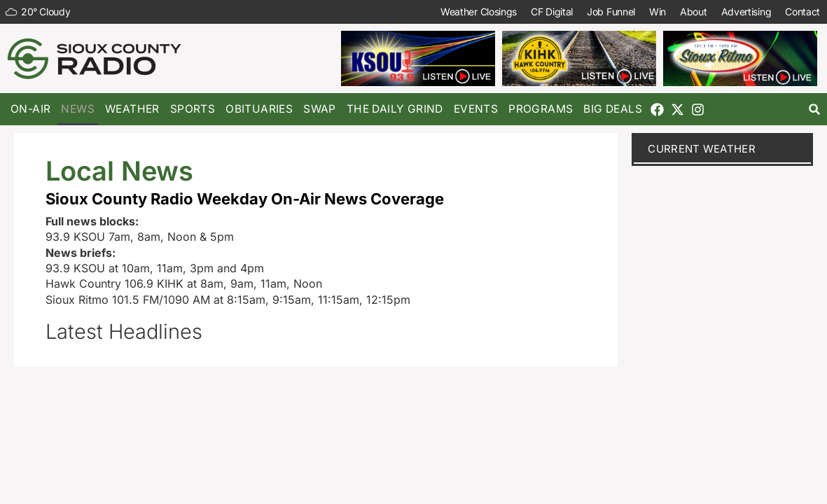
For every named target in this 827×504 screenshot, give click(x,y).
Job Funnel (611, 12)
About (694, 12)
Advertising (746, 12)
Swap (320, 109)
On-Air (30, 109)
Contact (802, 12)
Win (658, 12)
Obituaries (259, 109)
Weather (132, 109)
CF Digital (552, 12)
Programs (541, 109)
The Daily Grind (395, 109)
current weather (702, 149)
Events (476, 109)
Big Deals (613, 109)
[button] (815, 110)
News (78, 109)
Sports (193, 109)
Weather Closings (479, 12)
